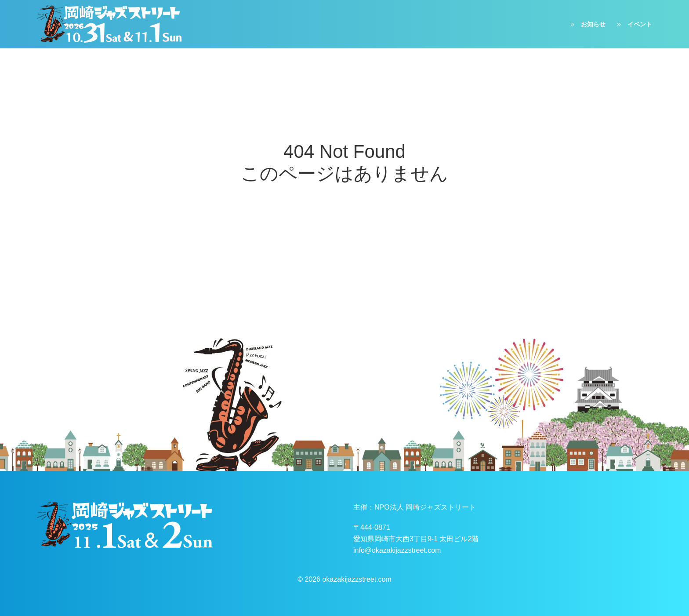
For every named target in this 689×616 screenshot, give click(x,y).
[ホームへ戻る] (109, 24)
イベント (633, 25)
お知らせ (587, 25)
